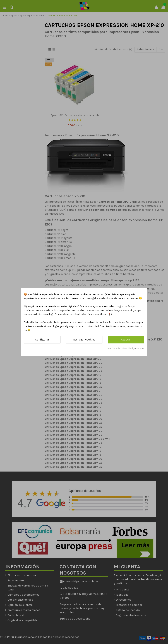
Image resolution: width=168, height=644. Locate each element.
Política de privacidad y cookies (126, 348)
